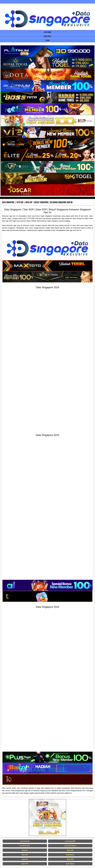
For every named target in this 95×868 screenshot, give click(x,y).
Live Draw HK (25, 841)
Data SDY (25, 855)
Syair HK (25, 859)
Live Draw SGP (70, 841)
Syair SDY (25, 864)
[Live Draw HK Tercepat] (47, 818)
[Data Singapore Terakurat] (48, 51)
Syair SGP (70, 859)
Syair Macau (70, 864)
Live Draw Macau (70, 846)
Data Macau (70, 855)
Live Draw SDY (25, 846)
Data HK (25, 850)
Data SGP (70, 850)
